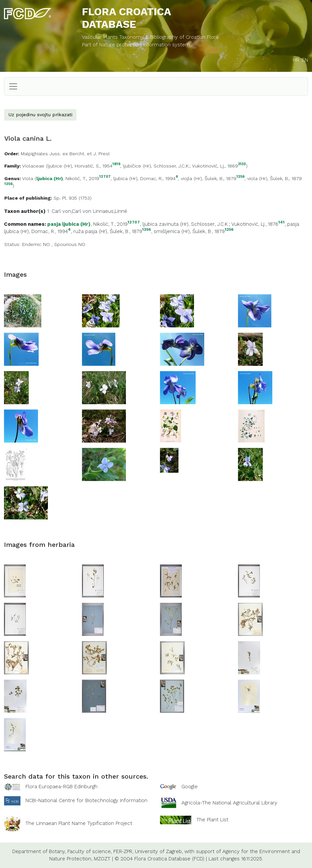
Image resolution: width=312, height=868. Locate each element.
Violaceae (33, 166)
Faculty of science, (90, 851)
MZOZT (102, 859)
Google (190, 787)
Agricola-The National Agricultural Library (229, 803)
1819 (116, 164)
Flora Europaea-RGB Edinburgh (61, 787)
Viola (28, 178)
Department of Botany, (39, 851)
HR (296, 60)
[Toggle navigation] (13, 86)
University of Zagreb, (159, 851)
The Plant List (212, 819)
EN (305, 60)
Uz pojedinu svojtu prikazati (40, 115)
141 (281, 222)
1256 (240, 177)
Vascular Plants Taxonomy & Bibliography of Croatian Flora (150, 37)
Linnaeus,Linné (110, 211)
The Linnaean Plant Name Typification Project (79, 823)
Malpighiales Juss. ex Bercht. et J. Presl (65, 154)
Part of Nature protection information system (136, 45)
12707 (105, 177)
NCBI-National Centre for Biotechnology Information (86, 800)
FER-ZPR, (123, 851)
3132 (242, 164)
